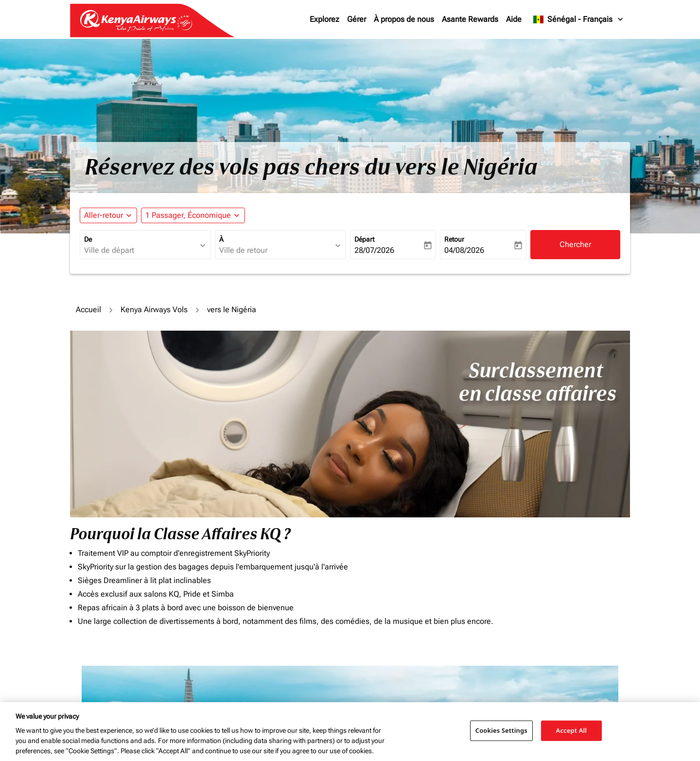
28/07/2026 (374, 250)
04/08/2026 (464, 250)
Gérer (357, 19)
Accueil (88, 310)
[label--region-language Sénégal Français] (579, 19)
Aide (514, 19)
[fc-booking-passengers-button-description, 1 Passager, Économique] (188, 215)
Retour (454, 239)
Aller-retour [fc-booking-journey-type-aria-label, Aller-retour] (104, 215)
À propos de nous (404, 19)
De (88, 239)
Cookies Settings (501, 730)
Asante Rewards (470, 19)
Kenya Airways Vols (154, 310)
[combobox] (140, 250)
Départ (364, 239)
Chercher (575, 244)
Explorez (324, 19)
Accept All (572, 730)
